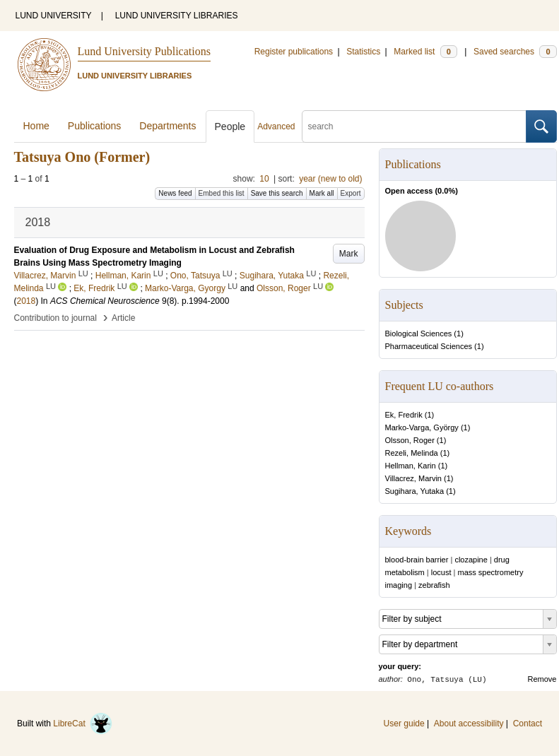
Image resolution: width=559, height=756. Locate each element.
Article (123, 318)
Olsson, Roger (410, 440)
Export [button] (351, 193)
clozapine (471, 560)
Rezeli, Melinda (412, 453)
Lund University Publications (144, 51)
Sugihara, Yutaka (415, 491)
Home (36, 126)
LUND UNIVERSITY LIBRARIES (177, 16)
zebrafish (434, 585)
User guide (404, 723)
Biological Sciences (419, 333)
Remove (542, 679)
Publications (95, 126)
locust (441, 572)
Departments (167, 126)
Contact (528, 723)
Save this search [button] (277, 193)
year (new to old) (330, 179)
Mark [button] (349, 254)
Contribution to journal (55, 318)
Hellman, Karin (411, 466)
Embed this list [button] (222, 193)
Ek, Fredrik (404, 415)
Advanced (276, 126)
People (230, 126)
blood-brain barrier (417, 560)
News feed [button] (175, 193)
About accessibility (469, 723)
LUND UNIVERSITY (54, 16)
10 (264, 179)
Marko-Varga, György (422, 427)
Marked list (425, 52)
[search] (414, 126)
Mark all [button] (322, 193)
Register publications (294, 52)
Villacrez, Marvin (414, 478)
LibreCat (83, 723)
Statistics (363, 52)
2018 (27, 301)
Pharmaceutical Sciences (429, 346)
